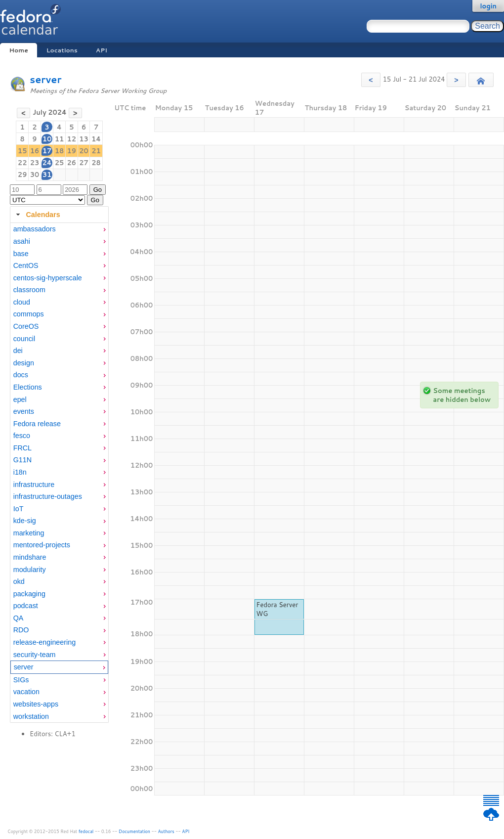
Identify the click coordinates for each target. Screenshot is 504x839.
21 (96, 151)
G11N (22, 460)
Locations (62, 50)
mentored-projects (42, 545)
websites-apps (36, 704)
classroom (29, 290)
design (24, 363)
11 (60, 139)
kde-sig (25, 521)
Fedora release (37, 424)
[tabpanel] (59, 473)
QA (19, 618)
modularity (30, 570)
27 (84, 163)
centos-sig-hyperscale (48, 278)
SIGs (21, 680)
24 (47, 163)
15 (22, 151)
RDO (21, 630)
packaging (29, 594)
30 (35, 175)
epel (20, 399)
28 (96, 163)
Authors (166, 831)
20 (84, 151)
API (102, 50)
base (21, 254)
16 (35, 151)
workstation (31, 716)
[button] (371, 80)
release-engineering (44, 642)
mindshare (30, 557)
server (45, 79)
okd (19, 581)
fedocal (86, 831)
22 (22, 163)
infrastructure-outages (48, 496)
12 (71, 139)
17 (47, 151)
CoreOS (26, 326)
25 (60, 163)
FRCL (22, 448)
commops (29, 314)
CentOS (26, 265)
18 (60, 151)
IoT (19, 509)
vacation (26, 692)
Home (18, 50)
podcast (26, 606)
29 (22, 175)
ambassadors (35, 229)
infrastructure (34, 485)
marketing (29, 533)
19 (71, 151)
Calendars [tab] (37, 215)
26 (71, 163)
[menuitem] (59, 229)
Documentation (134, 831)
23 (35, 163)
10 (47, 139)
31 (47, 175)
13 (84, 139)
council (24, 339)
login (488, 6)
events (24, 411)
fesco (22, 436)
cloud (22, 302)
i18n (20, 472)
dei (18, 351)
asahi (22, 241)
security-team (35, 655)
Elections (28, 387)
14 (96, 139)
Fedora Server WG (277, 609)
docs (21, 375)
